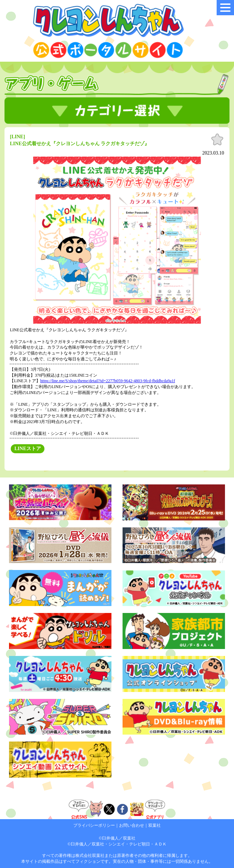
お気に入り (217, 140)
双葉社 (154, 825)
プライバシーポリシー (94, 825)
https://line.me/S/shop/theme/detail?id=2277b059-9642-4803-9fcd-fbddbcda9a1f (108, 381)
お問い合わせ (132, 825)
